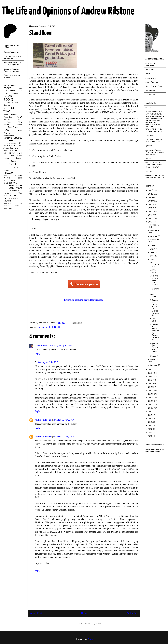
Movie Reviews (152, 82)
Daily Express (10, 114)
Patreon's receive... (11, 52)
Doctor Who (151, 69)
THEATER (7, 193)
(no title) (149, 108)
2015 (151, 373)
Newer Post (36, 613)
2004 (151, 412)
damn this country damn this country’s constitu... (155, 283)
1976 (151, 436)
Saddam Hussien (15, 185)
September (155, 240)
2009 (151, 394)
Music (19, 158)
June (153, 252)
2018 (151, 218)
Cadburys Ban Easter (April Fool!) (154, 347)
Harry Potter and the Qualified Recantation (155, 176)
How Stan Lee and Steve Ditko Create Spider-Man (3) (154, 165)
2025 (151, 194)
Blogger (91, 639)
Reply (37, 354)
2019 (151, 215)
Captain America (11, 103)
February (154, 359)
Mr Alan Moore (10, 143)
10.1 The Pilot (153, 271)
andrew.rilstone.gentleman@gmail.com (155, 450)
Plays (16, 168)
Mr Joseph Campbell (13, 147)
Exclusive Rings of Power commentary (12, 70)
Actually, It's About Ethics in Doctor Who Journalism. (155, 152)
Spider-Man (151, 90)
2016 (151, 369)
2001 (151, 422)
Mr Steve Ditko (13, 153)
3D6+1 (148, 158)
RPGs (5, 176)
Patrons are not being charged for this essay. (84, 300)
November (155, 231)
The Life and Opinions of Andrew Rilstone (68, 11)
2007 (151, 401)
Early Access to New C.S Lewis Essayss (12, 64)
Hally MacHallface (155, 265)
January (154, 365)
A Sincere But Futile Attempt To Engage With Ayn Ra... (155, 308)
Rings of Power (13, 179)
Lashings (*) (150, 135)
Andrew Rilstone (43, 420)
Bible (20, 88)
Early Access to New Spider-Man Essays (12, 57)
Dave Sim (8, 117)
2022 (151, 204)
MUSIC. (13, 140)
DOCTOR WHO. (9, 110)
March (154, 356)
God (38, 327)
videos (16, 206)
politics (45, 327)
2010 (151, 391)
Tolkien (7, 201)
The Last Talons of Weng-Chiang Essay (154, 140)
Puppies (6, 170)
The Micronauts (11, 198)
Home (84, 613)
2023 (151, 201)
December (155, 225)
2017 (151, 222)
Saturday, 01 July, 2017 (48, 362)
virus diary (8, 208)
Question (149, 146)
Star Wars (16, 188)
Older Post (133, 613)
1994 (151, 433)
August (154, 245)
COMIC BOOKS (9, 98)
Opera (14, 161)
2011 (150, 387)
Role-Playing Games (154, 86)
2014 (151, 376)
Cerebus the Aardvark (151, 64)
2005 (151, 408)
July (152, 249)
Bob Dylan (11, 91)
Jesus (148, 74)
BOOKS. (7, 88)
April (153, 259)
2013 (151, 380)
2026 (151, 190)
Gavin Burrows (42, 346)
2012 (151, 383)
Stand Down (153, 296)
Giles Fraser (13, 127)
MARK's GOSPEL (13, 138)
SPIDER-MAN (11, 183)
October (154, 236)
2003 (151, 415)
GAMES (19, 125)
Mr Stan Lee (10, 150)
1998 (151, 425)
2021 (151, 208)
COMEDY (16, 93)
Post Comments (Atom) (90, 623)
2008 (151, 397)
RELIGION (54, 327)
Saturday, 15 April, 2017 (61, 346)
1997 (151, 429)
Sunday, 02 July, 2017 (64, 420)
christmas (7, 203)
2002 (151, 418)
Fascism (19, 120)
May (153, 256)
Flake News (153, 320)
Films (9, 122)
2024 (151, 197)
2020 (151, 211)
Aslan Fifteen (10, 86)
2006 (151, 404)
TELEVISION (14, 191)
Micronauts (151, 78)
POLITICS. (11, 164)
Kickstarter (9, 135)
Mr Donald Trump (13, 144)
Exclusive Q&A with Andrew (12, 76)
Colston (7, 105)
